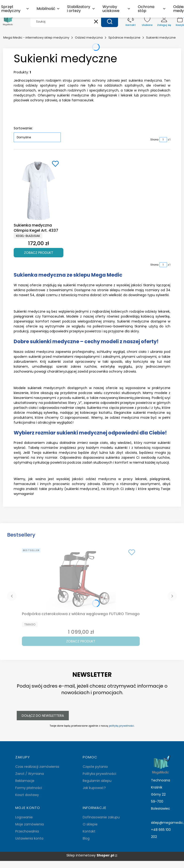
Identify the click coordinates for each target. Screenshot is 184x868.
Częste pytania (95, 767)
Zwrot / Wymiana (30, 774)
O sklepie (90, 824)
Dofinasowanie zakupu (101, 817)
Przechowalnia (27, 831)
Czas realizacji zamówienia (37, 767)
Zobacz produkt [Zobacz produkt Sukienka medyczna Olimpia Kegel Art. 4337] (39, 252)
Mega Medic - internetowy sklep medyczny (36, 38)
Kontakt (89, 831)
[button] (110, 21)
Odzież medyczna (89, 38)
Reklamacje (25, 781)
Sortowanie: (23, 128)
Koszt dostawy (27, 795)
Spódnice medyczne (124, 38)
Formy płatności (29, 788)
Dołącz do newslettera (43, 716)
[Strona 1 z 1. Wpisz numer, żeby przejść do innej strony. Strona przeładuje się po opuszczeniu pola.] (163, 140)
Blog (86, 838)
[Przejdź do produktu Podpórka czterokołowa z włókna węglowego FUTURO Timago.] (81, 578)
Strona (154, 140)
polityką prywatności (121, 726)
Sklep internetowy (90, 855)
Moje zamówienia (30, 824)
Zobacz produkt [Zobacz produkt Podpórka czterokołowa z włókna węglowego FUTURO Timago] (81, 641)
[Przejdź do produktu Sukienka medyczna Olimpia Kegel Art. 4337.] (39, 189)
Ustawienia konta (29, 838)
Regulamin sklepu (97, 781)
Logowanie (24, 817)
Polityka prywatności (99, 774)
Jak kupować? (94, 788)
